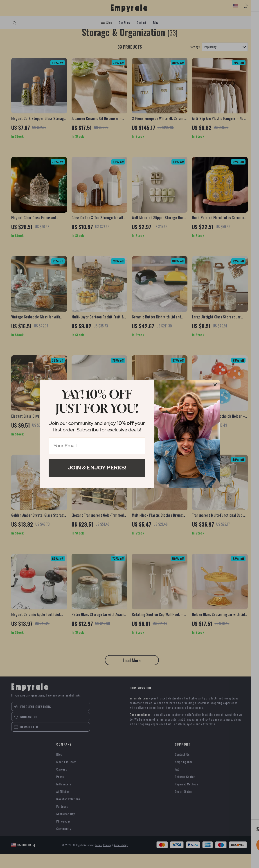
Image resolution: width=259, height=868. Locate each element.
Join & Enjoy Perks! (97, 468)
